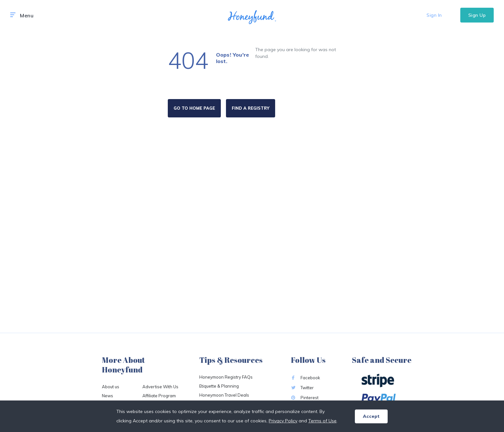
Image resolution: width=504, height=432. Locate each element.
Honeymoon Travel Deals (224, 395)
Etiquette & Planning (219, 386)
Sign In (434, 15)
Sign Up (477, 15)
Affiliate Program (159, 396)
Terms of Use (322, 421)
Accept (371, 416)
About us (111, 387)
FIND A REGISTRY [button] (251, 108)
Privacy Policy (283, 421)
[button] (13, 15)
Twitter (302, 388)
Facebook (306, 378)
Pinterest (305, 398)
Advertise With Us (160, 387)
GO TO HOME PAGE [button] (194, 108)
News (108, 396)
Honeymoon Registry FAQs (226, 377)
